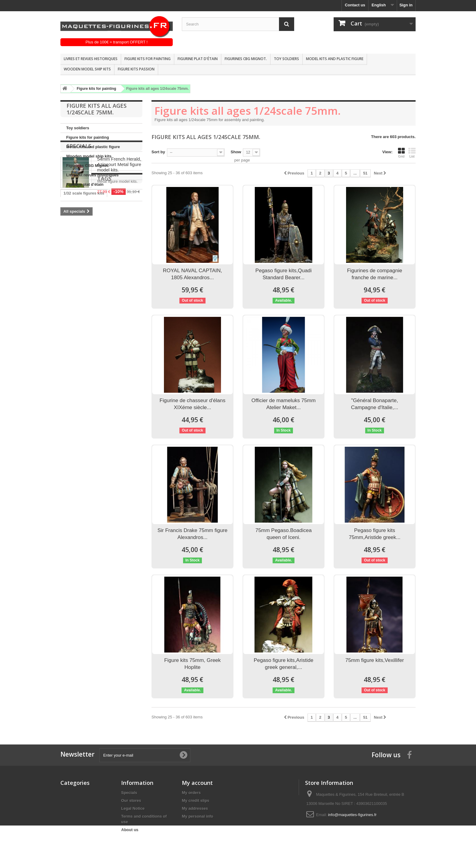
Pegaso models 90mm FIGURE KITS (97, 357)
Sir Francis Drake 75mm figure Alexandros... (193, 534)
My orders (191, 793)
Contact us (355, 5)
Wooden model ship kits (87, 69)
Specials (79, 204)
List (412, 153)
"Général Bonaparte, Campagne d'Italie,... (374, 404)
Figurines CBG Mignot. (246, 59)
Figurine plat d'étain (198, 59)
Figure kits (128, 330)
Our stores (131, 800)
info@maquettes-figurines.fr (352, 815)
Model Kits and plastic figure (335, 59)
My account (197, 783)
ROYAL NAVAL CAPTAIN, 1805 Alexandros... (193, 274)
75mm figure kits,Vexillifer (375, 660)
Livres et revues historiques (91, 59)
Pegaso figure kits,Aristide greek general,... (284, 664)
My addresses (195, 808)
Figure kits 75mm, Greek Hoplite (192, 664)
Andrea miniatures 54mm (87, 312)
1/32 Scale (73, 366)
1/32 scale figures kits (84, 303)
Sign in (406, 5)
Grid (401, 153)
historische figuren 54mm (87, 330)
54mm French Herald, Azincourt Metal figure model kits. (119, 222)
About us (130, 830)
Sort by (158, 152)
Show (236, 152)
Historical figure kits (82, 348)
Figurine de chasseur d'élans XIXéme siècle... (193, 404)
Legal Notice (133, 808)
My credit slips (195, 800)
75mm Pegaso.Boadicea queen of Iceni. (283, 534)
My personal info (197, 816)
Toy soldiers (286, 59)
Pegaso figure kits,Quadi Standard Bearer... (283, 274)
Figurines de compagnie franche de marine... (374, 274)
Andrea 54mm (76, 321)
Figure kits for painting (148, 59)
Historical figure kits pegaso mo (93, 339)
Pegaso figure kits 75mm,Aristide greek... (375, 534)
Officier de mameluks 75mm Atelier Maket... (283, 404)
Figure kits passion (136, 69)
